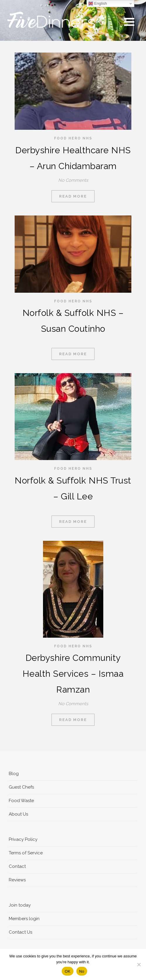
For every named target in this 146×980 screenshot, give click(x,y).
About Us (18, 814)
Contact (17, 866)
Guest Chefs (21, 787)
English (98, 4)
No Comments (73, 180)
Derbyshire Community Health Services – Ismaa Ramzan (73, 674)
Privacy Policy (23, 839)
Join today (20, 905)
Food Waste (21, 801)
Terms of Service (26, 853)
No (82, 971)
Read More (73, 196)
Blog (14, 774)
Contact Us (20, 932)
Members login (24, 919)
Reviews (17, 880)
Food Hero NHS (73, 138)
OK (67, 971)
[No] (139, 964)
